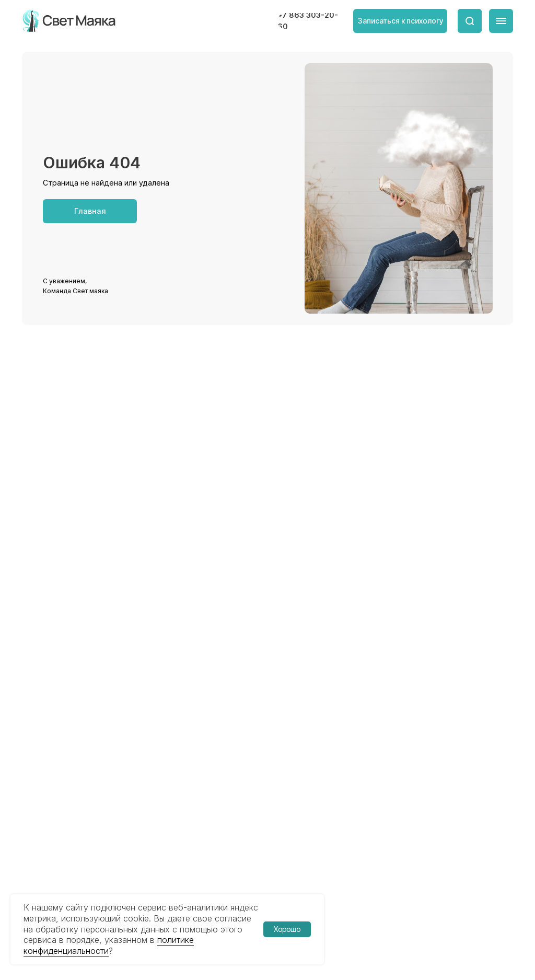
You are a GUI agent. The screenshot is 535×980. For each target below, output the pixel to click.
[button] (400, 21)
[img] (70, 21)
